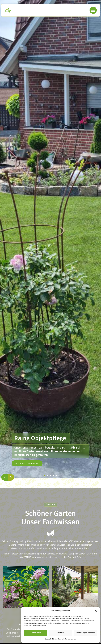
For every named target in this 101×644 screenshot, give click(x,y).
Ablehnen (60, 633)
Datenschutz (62, 639)
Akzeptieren (36, 633)
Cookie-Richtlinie (51, 639)
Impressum (72, 639)
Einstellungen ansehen (85, 633)
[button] (96, 611)
